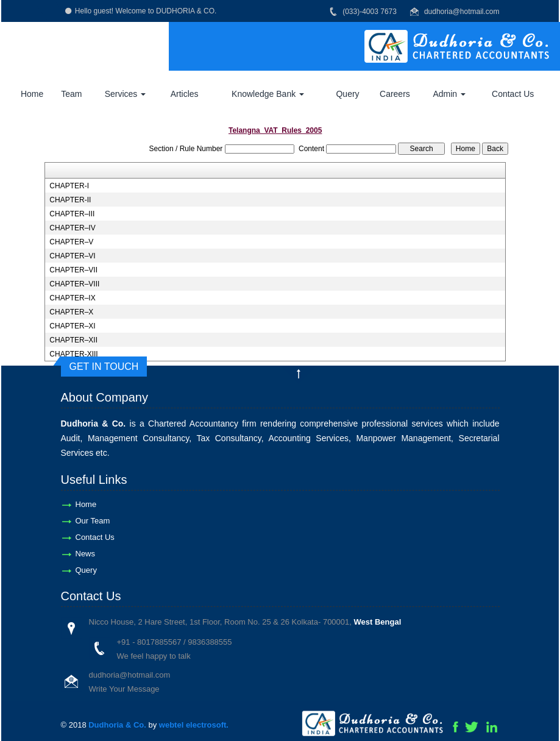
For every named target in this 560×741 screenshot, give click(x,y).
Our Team (93, 521)
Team (71, 94)
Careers (395, 94)
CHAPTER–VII (73, 270)
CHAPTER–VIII (74, 284)
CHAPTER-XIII (73, 354)
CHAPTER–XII (73, 340)
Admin (449, 94)
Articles (185, 94)
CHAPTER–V (71, 242)
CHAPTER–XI (72, 326)
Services (126, 94)
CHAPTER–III (72, 214)
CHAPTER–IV (72, 228)
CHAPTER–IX (72, 298)
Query (347, 94)
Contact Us (513, 94)
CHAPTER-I (69, 186)
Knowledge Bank (268, 94)
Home (32, 94)
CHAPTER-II (70, 200)
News (86, 554)
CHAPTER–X (71, 312)
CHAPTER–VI (72, 256)
